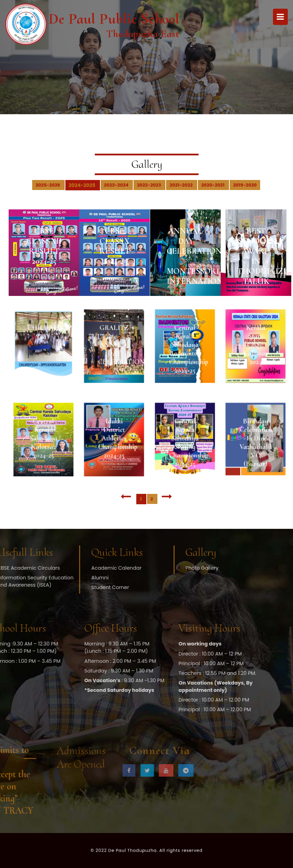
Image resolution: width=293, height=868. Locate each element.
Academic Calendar (91, 568)
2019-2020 (245, 185)
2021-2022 (181, 185)
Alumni (74, 578)
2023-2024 (117, 185)
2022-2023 (149, 185)
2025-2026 (48, 185)
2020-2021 (213, 185)
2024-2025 (83, 185)
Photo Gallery (176, 568)
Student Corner (85, 587)
